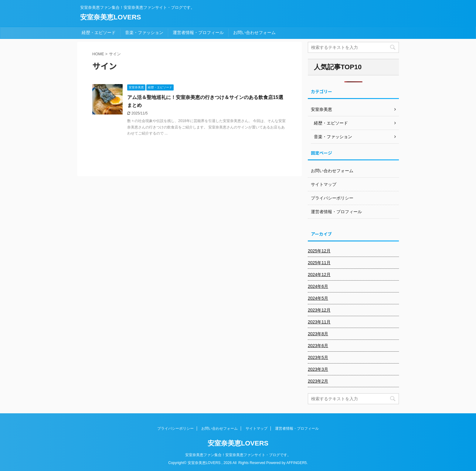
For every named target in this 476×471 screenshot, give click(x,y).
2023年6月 (318, 346)
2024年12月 (319, 275)
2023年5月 (318, 357)
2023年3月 (318, 369)
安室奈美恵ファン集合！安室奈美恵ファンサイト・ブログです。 (238, 455)
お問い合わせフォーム (254, 32)
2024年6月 (318, 286)
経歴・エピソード (99, 32)
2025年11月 (319, 263)
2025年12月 (319, 251)
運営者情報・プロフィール (198, 32)
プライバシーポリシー (332, 198)
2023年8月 (318, 334)
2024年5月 (318, 298)
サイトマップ (324, 184)
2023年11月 (319, 322)
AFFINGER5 (296, 463)
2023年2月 (318, 381)
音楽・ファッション (144, 32)
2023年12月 (319, 310)
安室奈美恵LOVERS (110, 17)
